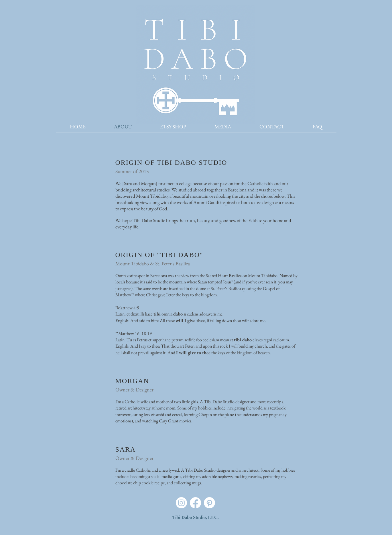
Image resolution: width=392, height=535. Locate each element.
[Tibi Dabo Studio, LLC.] (196, 518)
